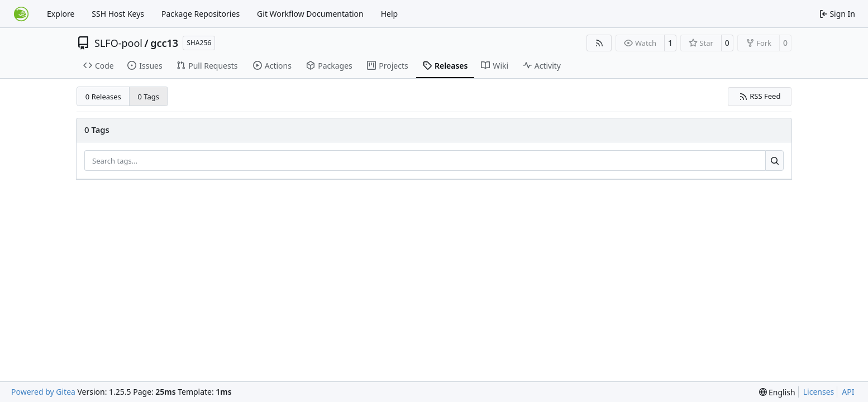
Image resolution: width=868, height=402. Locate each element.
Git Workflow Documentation (310, 14)
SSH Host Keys (118, 14)
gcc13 (164, 43)
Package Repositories (201, 14)
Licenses (819, 392)
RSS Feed (760, 96)
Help (390, 14)
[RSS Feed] (599, 43)
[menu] (777, 392)
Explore (61, 14)
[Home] (21, 14)
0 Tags (149, 97)
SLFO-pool (118, 43)
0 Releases (103, 97)
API (848, 392)
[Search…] (774, 161)
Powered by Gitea (43, 392)
